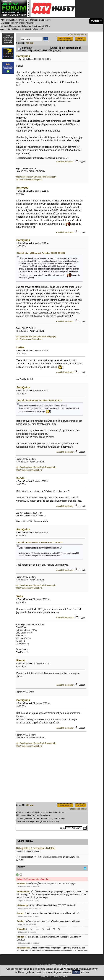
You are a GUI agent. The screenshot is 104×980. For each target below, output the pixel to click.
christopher (22, 905)
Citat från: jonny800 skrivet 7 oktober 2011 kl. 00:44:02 (41, 253)
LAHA (20, 347)
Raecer (21, 660)
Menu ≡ (96, 21)
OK (76, 972)
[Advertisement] (52, 776)
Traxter (20, 921)
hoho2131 (22, 884)
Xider (20, 596)
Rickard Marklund (29, 26)
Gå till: (62, 828)
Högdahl (21, 929)
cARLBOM (43, 26)
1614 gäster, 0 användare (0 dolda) (36, 848)
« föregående (74, 34)
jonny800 (22, 188)
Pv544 (20, 478)
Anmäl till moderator (65, 162)
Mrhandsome (23, 892)
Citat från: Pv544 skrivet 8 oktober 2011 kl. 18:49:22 (40, 542)
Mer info (85, 972)
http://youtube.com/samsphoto (29, 180)
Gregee (21, 913)
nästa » (84, 34)
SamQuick (23, 56)
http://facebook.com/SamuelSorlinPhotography (36, 177)
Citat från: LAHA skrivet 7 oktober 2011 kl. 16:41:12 (40, 400)
